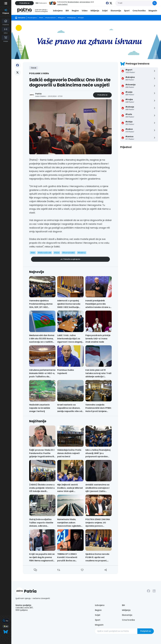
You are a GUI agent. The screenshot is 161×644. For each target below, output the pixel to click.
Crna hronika (139, 11)
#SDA (57, 253)
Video (85, 11)
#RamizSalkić (68, 253)
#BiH (33, 253)
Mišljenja (95, 11)
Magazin (153, 11)
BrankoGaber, (74, 2)
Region (75, 11)
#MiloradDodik (45, 253)
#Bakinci (82, 253)
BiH (67, 11)
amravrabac (85, 2)
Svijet (105, 11)
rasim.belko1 (62, 4)
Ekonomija (116, 11)
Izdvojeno (58, 11)
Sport (127, 11)
